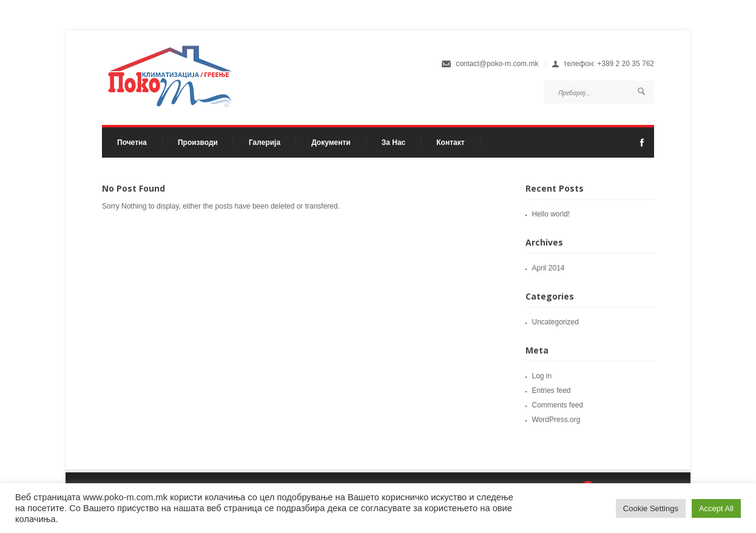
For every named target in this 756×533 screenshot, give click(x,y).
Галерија (265, 142)
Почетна (132, 142)
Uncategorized (555, 322)
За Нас (394, 142)
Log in (542, 376)
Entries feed (552, 391)
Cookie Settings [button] (651, 508)
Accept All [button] (716, 508)
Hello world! (551, 214)
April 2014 (548, 268)
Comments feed (558, 405)
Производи (195, 142)
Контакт (450, 142)
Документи (331, 142)
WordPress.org (556, 420)
